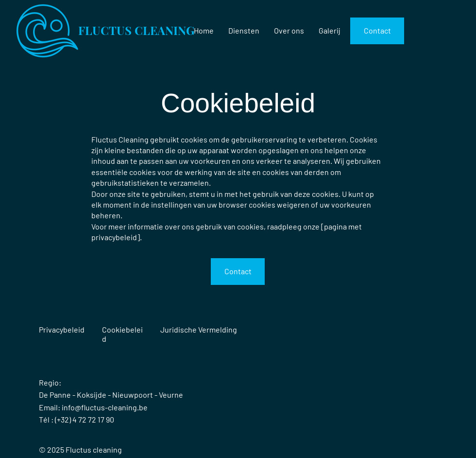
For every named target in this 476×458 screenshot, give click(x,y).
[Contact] (377, 31)
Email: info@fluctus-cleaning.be (93, 407)
